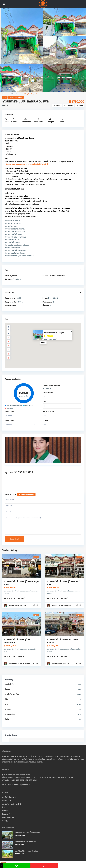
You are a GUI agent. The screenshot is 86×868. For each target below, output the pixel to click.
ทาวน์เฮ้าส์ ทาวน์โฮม (13, 94)
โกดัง (7, 719)
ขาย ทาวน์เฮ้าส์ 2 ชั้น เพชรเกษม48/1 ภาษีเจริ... (64, 641)
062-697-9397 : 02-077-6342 (24, 780)
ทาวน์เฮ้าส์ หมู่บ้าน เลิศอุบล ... (55, 333)
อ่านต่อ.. (40, 762)
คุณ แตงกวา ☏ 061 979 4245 (19, 663)
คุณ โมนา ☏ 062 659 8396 (62, 605)
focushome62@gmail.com (19, 784)
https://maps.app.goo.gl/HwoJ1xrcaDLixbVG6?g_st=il (26, 164)
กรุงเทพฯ (6, 106)
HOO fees (47, 402)
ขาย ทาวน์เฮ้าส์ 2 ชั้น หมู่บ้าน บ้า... (26, 842)
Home (4, 94)
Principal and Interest (51, 386)
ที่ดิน (7, 699)
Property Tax (48, 393)
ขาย (5, 97)
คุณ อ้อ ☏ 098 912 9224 (19, 472)
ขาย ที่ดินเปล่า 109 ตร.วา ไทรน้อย (26, 851)
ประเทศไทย (60, 275)
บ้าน (7, 704)
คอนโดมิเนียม (10, 684)
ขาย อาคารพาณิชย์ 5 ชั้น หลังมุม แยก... (28, 832)
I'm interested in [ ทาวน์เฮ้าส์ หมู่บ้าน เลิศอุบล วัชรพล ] (43, 525)
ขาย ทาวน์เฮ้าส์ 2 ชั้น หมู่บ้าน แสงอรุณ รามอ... (21, 583)
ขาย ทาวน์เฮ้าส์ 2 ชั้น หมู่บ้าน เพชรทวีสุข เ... (64, 583)
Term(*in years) (49, 411)
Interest (46, 420)
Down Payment (11, 420)
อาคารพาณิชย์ (10, 714)
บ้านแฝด (8, 709)
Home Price (9, 411)
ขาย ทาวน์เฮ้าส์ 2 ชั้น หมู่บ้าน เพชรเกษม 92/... (17, 641)
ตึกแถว (8, 689)
